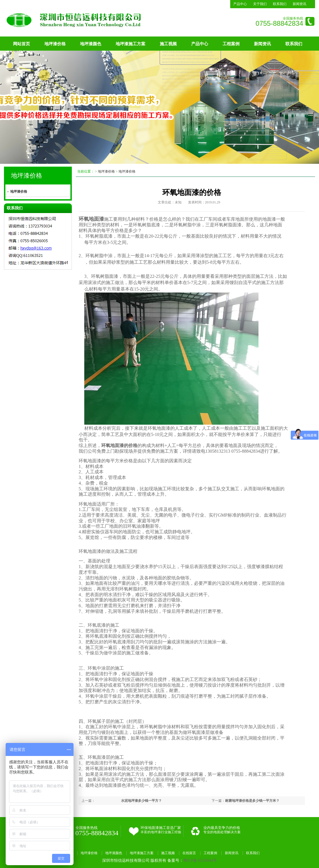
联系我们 (280, 4)
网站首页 (21, 44)
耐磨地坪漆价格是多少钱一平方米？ (252, 801)
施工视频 (168, 44)
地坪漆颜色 (91, 44)
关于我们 (260, 4)
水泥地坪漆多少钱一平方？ (141, 801)
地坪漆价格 (55, 44)
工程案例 (231, 44)
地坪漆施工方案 (131, 44)
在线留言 (189, 853)
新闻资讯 (299, 4)
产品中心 (240, 4)
